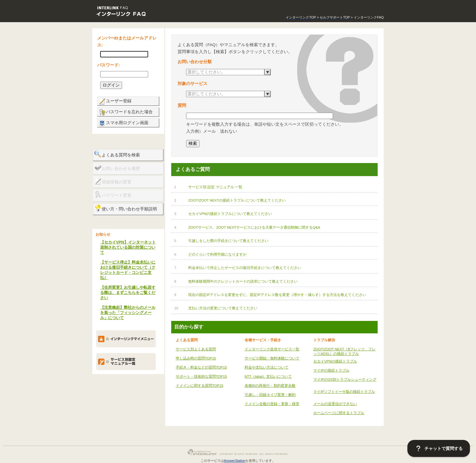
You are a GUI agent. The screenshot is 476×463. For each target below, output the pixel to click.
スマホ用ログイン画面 (127, 123)
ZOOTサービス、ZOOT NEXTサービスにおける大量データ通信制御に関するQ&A (254, 227)
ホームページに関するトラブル (339, 413)
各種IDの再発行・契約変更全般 (270, 386)
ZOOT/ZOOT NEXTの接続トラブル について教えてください (237, 200)
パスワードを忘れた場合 (129, 112)
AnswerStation (235, 461)
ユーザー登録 (119, 101)
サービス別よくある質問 (196, 349)
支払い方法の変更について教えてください (223, 308)
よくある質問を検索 (121, 155)
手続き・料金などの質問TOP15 (201, 367)
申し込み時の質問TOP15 (196, 358)
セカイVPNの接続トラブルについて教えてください (230, 214)
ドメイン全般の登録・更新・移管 (272, 404)
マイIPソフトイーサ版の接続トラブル (344, 392)
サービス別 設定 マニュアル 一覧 (215, 187)
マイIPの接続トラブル (331, 370)
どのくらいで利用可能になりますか (217, 254)
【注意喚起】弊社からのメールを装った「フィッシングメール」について (128, 313)
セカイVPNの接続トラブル (335, 361)
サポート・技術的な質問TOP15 (201, 376)
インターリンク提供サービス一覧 (272, 349)
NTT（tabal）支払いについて (268, 376)
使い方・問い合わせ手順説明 (129, 209)
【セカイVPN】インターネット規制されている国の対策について (128, 247)
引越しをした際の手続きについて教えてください (228, 241)
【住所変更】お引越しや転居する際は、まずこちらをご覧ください (128, 293)
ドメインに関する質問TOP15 (199, 386)
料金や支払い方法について (267, 367)
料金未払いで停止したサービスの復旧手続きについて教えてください (245, 268)
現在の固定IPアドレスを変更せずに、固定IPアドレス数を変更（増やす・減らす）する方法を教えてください (277, 295)
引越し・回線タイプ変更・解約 (270, 395)
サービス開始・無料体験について (272, 358)
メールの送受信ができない (335, 404)
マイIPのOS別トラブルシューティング (345, 380)
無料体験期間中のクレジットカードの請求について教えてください (243, 281)
